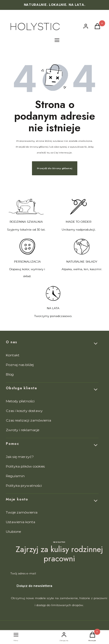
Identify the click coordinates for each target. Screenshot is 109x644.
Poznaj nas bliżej (20, 365)
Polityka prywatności (24, 485)
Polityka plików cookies (25, 466)
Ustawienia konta (20, 522)
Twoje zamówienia (22, 512)
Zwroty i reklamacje (23, 430)
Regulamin (15, 476)
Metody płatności (20, 401)
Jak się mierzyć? (20, 457)
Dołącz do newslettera (34, 586)
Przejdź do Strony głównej (55, 168)
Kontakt (13, 355)
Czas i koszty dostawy (24, 411)
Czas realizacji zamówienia (28, 420)
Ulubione (13, 531)
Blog (10, 374)
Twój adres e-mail (23, 573)
